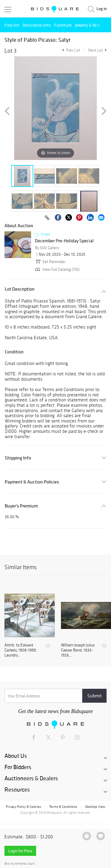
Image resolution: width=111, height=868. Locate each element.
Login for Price (20, 851)
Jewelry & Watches (92, 25)
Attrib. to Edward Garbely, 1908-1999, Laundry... (21, 650)
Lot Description (20, 289)
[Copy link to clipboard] (47, 218)
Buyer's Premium (21, 506)
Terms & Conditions (63, 807)
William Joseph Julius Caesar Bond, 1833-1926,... (78, 650)
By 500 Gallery (47, 248)
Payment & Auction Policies (32, 482)
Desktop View (95, 807)
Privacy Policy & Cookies (23, 807)
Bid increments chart (20, 864)
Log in (102, 9)
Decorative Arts (37, 25)
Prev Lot (70, 50)
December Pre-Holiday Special (64, 241)
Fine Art (12, 25)
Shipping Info (18, 458)
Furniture (63, 25)
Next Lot (97, 50)
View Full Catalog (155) (57, 269)
